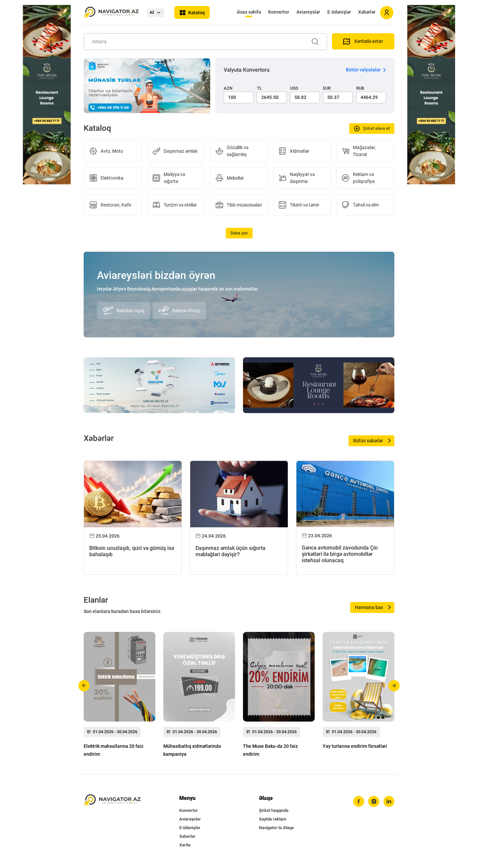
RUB (360, 88)
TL (259, 88)
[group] (119, 696)
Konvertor (279, 12)
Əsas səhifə (249, 12)
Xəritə (185, 845)
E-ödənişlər (339, 12)
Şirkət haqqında (274, 810)
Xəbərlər (367, 12)
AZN (228, 88)
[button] (84, 686)
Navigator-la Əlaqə (276, 828)
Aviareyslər (308, 12)
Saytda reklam (273, 819)
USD (294, 88)
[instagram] (373, 802)
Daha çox (239, 233)
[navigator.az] (112, 800)
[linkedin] (389, 802)
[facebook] (358, 802)
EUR (327, 88)
